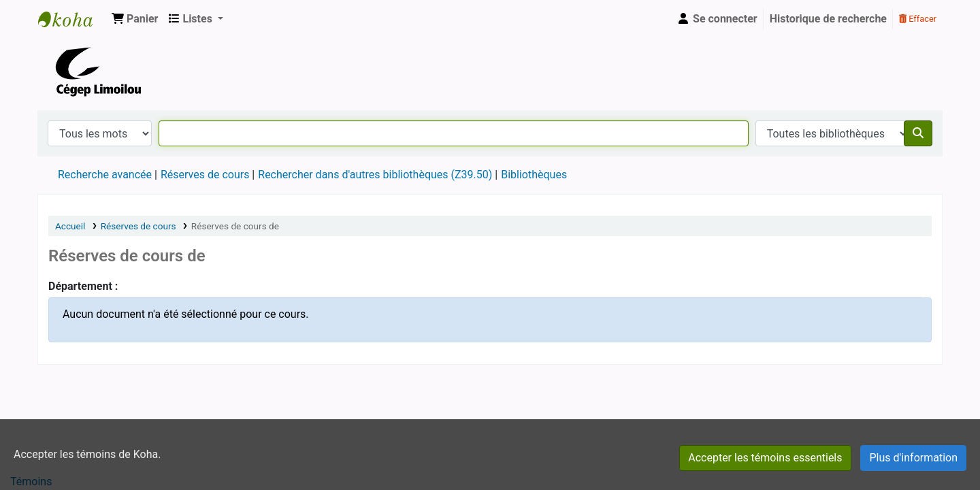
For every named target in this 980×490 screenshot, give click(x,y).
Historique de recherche (828, 19)
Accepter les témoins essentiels (765, 458)
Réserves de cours (205, 175)
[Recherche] (918, 133)
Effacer (918, 19)
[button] (135, 19)
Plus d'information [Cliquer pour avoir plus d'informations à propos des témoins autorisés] (913, 458)
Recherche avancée (105, 175)
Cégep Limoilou (72, 19)
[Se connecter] (717, 19)
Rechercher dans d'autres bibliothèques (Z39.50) (375, 175)
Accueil (70, 226)
